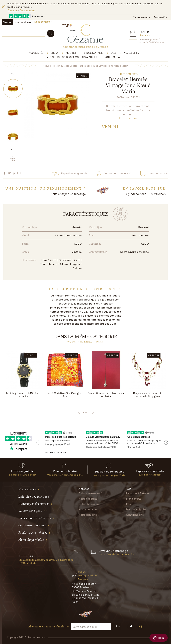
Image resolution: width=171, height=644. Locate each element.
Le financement (135, 194)
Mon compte (134, 498)
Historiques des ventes (35, 504)
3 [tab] (88, 412)
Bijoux (55, 53)
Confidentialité (135, 514)
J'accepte (12, 10)
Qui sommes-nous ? (90, 493)
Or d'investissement (34, 525)
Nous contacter (43, 22)
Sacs (114, 53)
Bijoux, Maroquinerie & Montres (87, 575)
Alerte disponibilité (33, 540)
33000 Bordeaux (82, 587)
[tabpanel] (24, 378)
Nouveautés (36, 53)
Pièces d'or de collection (36, 518)
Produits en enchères (34, 533)
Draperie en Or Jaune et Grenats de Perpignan (147, 395)
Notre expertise (88, 498)
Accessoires (131, 53)
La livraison (157, 194)
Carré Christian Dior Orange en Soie (65, 395)
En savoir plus (128, 118)
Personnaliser (28, 10)
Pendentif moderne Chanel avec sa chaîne (106, 395)
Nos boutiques (23, 22)
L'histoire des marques (35, 497)
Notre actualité (114, 57)
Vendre (7, 22)
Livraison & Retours (138, 493)
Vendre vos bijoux (32, 511)
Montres (71, 53)
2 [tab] (86, 412)
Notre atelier (29, 489)
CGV (129, 504)
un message (78, 194)
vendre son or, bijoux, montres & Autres (72, 57)
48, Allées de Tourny (84, 583)
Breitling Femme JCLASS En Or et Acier (24, 395)
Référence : (123, 97)
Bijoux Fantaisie (94, 53)
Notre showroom (89, 504)
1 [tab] (84, 412)
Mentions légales (136, 509)
